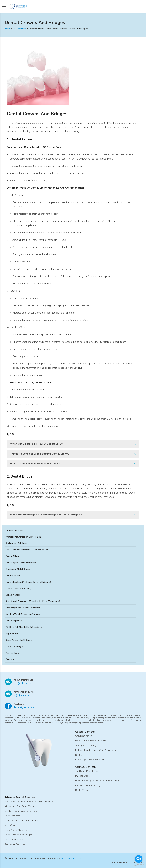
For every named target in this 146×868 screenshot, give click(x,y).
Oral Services (20, 29)
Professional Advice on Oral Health (23, 537)
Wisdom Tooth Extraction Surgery (23, 614)
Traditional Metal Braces (18, 569)
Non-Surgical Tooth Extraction (21, 563)
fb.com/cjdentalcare (24, 707)
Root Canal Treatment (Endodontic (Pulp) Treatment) (33, 601)
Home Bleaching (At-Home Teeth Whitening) (28, 582)
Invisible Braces (13, 576)
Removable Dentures (15, 844)
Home (7, 29)
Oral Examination (14, 531)
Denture (10, 659)
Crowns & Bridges (14, 647)
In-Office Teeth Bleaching (18, 589)
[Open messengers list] (139, 859)
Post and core (13, 653)
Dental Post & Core (14, 840)
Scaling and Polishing (16, 543)
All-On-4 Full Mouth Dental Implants (24, 627)
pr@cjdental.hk (21, 695)
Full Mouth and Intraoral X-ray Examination (27, 550)
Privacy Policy (119, 863)
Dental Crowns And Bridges (18, 835)
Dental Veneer (13, 595)
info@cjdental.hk (22, 683)
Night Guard (12, 634)
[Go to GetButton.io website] (139, 865)
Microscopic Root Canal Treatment (23, 608)
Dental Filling (12, 556)
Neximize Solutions (71, 858)
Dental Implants (14, 621)
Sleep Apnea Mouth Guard (19, 640)
